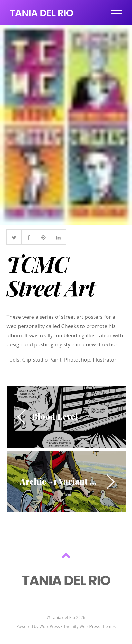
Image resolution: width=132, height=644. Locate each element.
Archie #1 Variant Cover (60, 481)
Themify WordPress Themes (90, 626)
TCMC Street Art (51, 275)
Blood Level (55, 416)
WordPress (50, 626)
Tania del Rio (63, 617)
